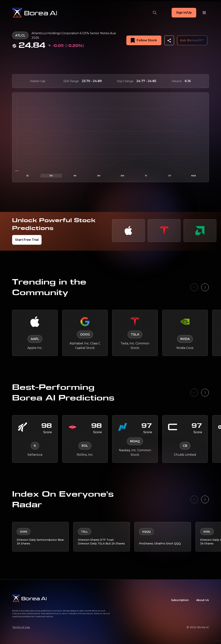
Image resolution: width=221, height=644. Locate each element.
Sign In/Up (184, 13)
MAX (194, 176)
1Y (146, 176)
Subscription (180, 600)
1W (51, 176)
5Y (170, 176)
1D (27, 176)
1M (75, 176)
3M (99, 176)
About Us (203, 600)
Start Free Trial (27, 240)
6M (122, 176)
